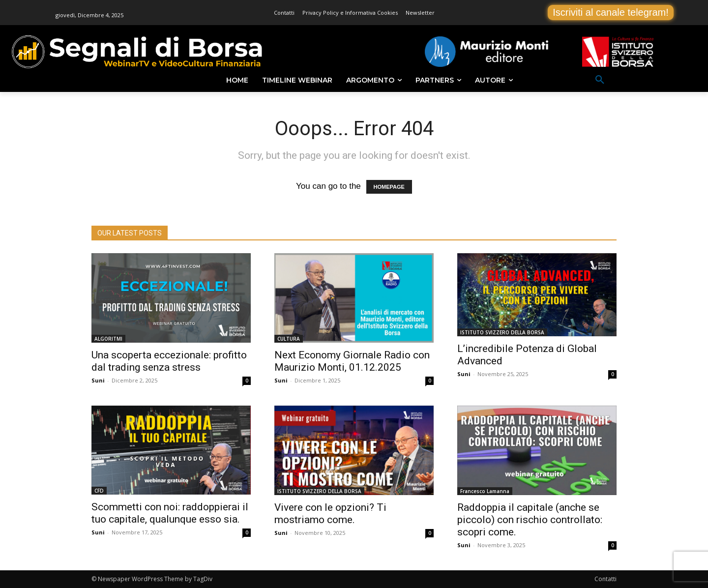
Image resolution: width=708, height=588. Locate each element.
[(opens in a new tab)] (171, 298)
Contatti (605, 579)
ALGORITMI (108, 339)
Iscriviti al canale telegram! (611, 12)
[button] (600, 80)
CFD (99, 491)
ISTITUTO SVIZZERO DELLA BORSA (502, 332)
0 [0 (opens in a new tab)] (247, 381)
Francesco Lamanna (485, 491)
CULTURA (289, 339)
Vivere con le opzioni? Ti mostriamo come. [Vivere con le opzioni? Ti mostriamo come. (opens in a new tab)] (330, 514)
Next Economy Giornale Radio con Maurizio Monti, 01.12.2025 (352, 361)
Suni (98, 380)
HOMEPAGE (389, 187)
